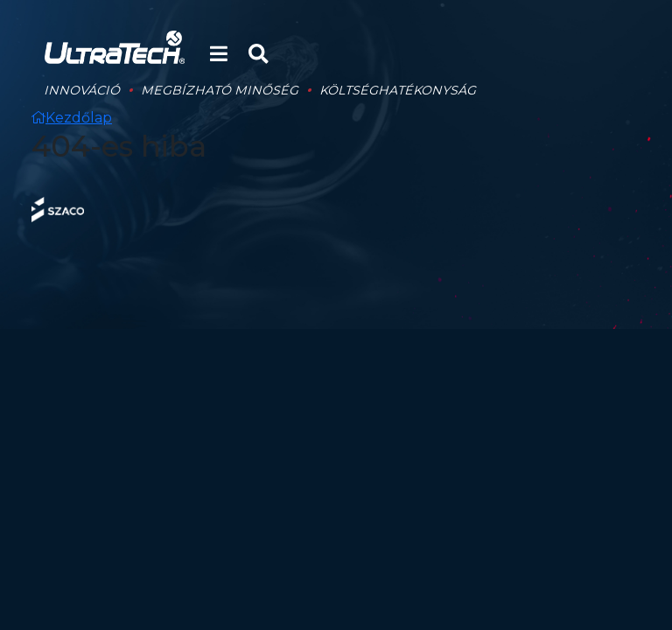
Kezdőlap (72, 118)
